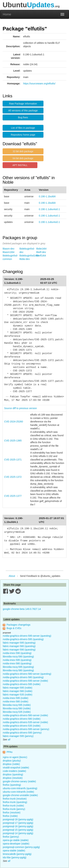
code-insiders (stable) (14, 771)
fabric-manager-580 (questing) (19, 646)
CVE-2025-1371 (13, 460)
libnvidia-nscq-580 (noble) (17, 708)
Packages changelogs (19, 625)
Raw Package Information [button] (23, 104)
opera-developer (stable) (16, 844)
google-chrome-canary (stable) (19, 781)
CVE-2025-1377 (13, 496)
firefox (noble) (10, 816)
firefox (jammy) (11, 837)
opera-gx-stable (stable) (16, 840)
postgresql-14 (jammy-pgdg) (18, 833)
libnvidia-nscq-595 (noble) (17, 705)
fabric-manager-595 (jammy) (18, 736)
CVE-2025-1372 (13, 477)
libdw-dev (25, 259)
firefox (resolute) (12, 812)
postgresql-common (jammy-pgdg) (21, 847)
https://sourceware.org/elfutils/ (39, 84)
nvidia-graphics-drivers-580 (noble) (22, 719)
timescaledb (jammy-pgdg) (17, 854)
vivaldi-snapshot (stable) (16, 768)
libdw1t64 (41, 249)
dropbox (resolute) (13, 778)
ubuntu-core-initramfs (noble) (18, 792)
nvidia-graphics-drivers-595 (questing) (23, 639)
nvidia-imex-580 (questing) (17, 663)
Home (7, 14)
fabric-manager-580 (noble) (18, 691)
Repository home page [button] (23, 135)
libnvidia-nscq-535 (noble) (17, 712)
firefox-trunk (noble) (13, 806)
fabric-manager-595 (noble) (18, 688)
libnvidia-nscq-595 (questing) (18, 667)
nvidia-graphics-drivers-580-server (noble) (25, 715)
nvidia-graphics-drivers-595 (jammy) (22, 733)
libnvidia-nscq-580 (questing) (18, 670)
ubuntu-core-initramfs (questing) (20, 788)
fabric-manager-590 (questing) (19, 650)
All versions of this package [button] (23, 110)
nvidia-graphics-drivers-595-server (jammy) (26, 729)
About (12, 576)
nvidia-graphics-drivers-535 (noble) (22, 726)
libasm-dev (9, 249)
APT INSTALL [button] (20, 165)
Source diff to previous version (21, 408)
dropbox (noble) (11, 764)
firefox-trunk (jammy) (14, 809)
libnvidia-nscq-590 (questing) (18, 657)
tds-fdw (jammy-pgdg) (15, 857)
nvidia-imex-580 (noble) (15, 701)
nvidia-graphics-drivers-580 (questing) (23, 677)
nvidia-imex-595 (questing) (17, 660)
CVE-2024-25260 (14, 422)
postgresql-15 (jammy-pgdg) (18, 830)
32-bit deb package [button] (23, 151)
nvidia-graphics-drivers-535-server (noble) (25, 722)
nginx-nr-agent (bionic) (15, 757)
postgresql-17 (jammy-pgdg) (18, 823)
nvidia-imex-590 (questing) (17, 653)
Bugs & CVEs (14, 628)
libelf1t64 (41, 256)
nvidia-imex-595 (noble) (15, 698)
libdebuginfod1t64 (29, 256)
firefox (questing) (12, 785)
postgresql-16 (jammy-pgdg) (18, 826)
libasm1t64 (9, 252)
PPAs (10, 752)
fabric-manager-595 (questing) (19, 643)
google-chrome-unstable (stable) (20, 795)
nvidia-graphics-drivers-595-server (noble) (25, 681)
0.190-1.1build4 (47, 196)
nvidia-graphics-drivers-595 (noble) (22, 684)
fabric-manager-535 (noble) (18, 695)
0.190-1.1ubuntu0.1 (49, 209)
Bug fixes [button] (23, 117)
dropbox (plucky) (12, 761)
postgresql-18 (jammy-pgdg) (18, 819)
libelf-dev (41, 252)
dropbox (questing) (13, 774)
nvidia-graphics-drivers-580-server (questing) (27, 674)
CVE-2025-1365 (13, 441)
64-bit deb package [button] (23, 158)
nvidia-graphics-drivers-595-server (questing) (27, 636)
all (9, 740)
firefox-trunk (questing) (15, 802)
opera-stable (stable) (14, 851)
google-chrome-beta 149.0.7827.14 (22, 609)
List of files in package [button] (23, 128)
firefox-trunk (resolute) (15, 799)
